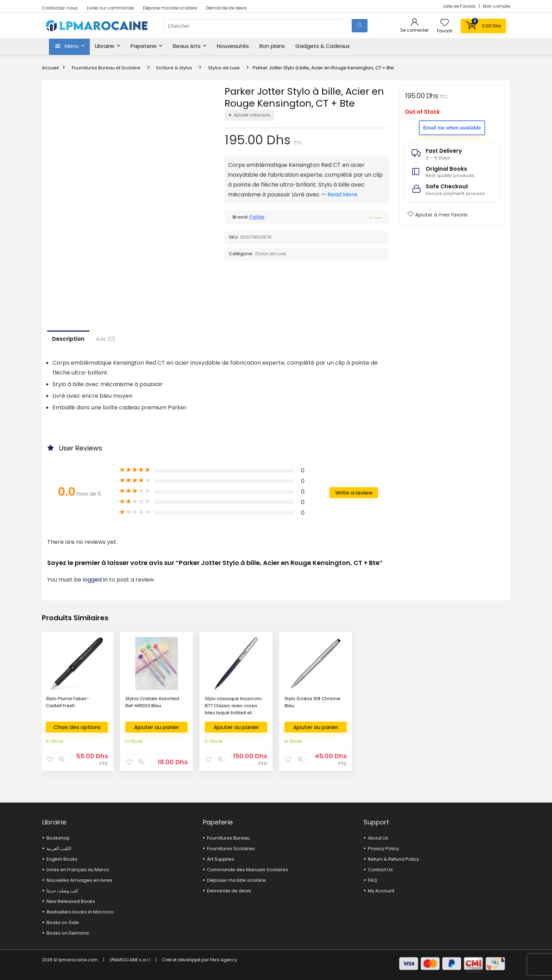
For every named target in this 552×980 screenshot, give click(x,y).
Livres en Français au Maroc (78, 870)
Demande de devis (226, 8)
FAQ (372, 880)
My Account (381, 891)
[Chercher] (360, 26)
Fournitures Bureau (228, 838)
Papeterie (144, 46)
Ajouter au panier (157, 727)
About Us (378, 838)
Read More (342, 194)
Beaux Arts (187, 46)
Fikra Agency (224, 960)
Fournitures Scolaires (231, 849)
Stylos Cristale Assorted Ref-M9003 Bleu (152, 702)
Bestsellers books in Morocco (80, 912)
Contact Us (380, 870)
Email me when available (452, 128)
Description (68, 339)
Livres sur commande (110, 8)
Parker (257, 217)
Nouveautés (233, 46)
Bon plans (272, 46)
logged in (96, 580)
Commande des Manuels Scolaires (247, 870)
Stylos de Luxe (224, 68)
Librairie (105, 46)
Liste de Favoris (460, 6)
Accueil (50, 68)
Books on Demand (68, 933)
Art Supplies (221, 859)
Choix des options (77, 727)
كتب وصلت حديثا (62, 891)
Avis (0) (106, 339)
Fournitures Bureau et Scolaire (106, 68)
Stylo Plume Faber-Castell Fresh (67, 702)
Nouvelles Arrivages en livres (79, 880)
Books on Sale (63, 922)
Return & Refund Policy (393, 859)
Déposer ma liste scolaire (170, 8)
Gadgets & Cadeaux (322, 46)
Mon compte (497, 6)
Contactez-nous (60, 8)
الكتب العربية (59, 849)
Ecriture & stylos (174, 68)
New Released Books (71, 901)
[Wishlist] (445, 23)
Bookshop (58, 838)
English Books (62, 859)
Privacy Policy (383, 849)
